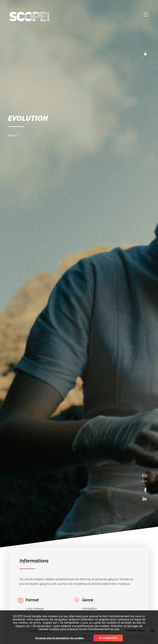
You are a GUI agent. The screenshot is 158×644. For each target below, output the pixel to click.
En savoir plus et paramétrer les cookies (60, 638)
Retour (13, 136)
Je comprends (108, 638)
